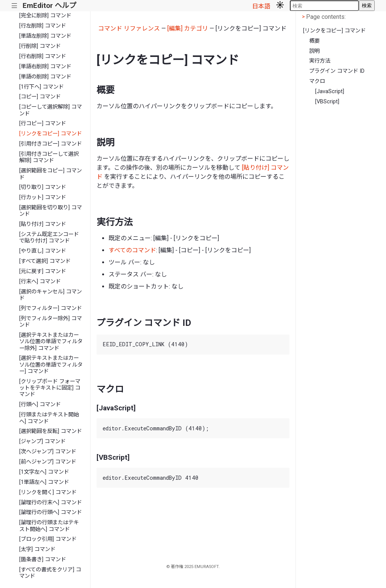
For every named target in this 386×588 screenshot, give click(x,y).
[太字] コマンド (37, 549)
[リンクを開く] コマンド (48, 492)
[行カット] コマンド (43, 197)
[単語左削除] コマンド (45, 36)
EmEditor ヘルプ (49, 5)
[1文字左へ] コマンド (44, 472)
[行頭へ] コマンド (40, 405)
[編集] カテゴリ (188, 28)
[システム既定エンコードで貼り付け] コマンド (49, 238)
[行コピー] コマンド (43, 124)
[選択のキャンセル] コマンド (51, 295)
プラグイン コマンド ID (337, 71)
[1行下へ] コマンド (41, 87)
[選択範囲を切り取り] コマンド (51, 211)
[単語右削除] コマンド (45, 67)
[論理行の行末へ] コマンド (51, 503)
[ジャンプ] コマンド (42, 441)
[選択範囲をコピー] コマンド (51, 174)
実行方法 (320, 61)
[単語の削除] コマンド (45, 77)
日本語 (261, 6)
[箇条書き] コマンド (43, 560)
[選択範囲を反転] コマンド (51, 431)
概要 (314, 41)
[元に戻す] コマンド (43, 271)
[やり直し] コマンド (43, 251)
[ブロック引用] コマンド (48, 539)
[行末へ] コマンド (40, 282)
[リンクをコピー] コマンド (51, 134)
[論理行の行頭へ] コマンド (51, 512)
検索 (367, 5)
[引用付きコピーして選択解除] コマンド (49, 157)
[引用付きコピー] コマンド (51, 144)
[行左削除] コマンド (43, 26)
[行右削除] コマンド (43, 56)
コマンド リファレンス (129, 28)
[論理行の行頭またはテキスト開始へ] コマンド (49, 526)
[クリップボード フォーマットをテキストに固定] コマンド (50, 388)
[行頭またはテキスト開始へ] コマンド (49, 418)
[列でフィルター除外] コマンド (51, 322)
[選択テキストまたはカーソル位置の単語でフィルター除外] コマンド (51, 342)
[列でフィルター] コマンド (51, 308)
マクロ (317, 81)
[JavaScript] (330, 91)
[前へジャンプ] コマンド (48, 462)
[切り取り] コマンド (43, 187)
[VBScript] (327, 102)
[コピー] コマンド (40, 97)
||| (15, 6)
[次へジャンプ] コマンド (48, 452)
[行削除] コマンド (40, 46)
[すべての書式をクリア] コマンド (50, 573)
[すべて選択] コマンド (45, 261)
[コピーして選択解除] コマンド (51, 110)
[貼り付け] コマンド (43, 224)
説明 (314, 51)
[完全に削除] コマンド (45, 16)
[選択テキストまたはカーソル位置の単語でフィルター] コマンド (51, 365)
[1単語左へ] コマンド (44, 482)
